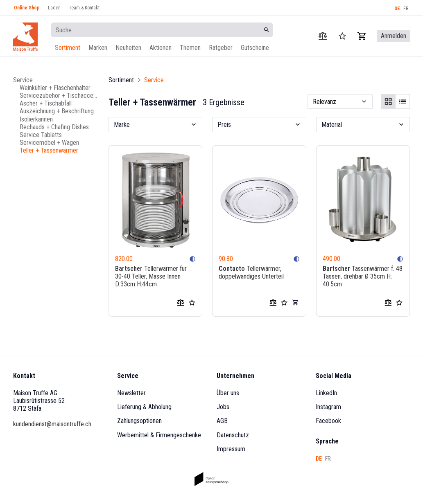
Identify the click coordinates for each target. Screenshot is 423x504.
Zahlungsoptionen (139, 421)
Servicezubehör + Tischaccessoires (59, 96)
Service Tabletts (41, 135)
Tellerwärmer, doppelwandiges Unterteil (251, 272)
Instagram (328, 407)
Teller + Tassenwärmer (49, 150)
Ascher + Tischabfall (46, 103)
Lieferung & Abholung (144, 407)
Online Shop (27, 8)
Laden (54, 8)
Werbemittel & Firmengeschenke (159, 435)
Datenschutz (233, 435)
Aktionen (161, 48)
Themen (190, 48)
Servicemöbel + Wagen (49, 143)
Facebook (328, 421)
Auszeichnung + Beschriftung (57, 111)
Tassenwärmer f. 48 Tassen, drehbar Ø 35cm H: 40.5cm (363, 276)
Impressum (231, 449)
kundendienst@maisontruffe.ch (52, 424)
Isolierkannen (36, 119)
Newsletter (131, 393)
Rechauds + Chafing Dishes (54, 127)
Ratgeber (221, 48)
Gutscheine (255, 48)
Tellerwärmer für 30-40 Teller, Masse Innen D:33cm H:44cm (151, 276)
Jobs (223, 407)
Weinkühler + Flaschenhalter (55, 88)
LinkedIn (326, 393)
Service (23, 80)
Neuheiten (128, 48)
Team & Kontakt (84, 8)
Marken (98, 48)
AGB (222, 421)
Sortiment (68, 48)
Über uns (228, 393)
